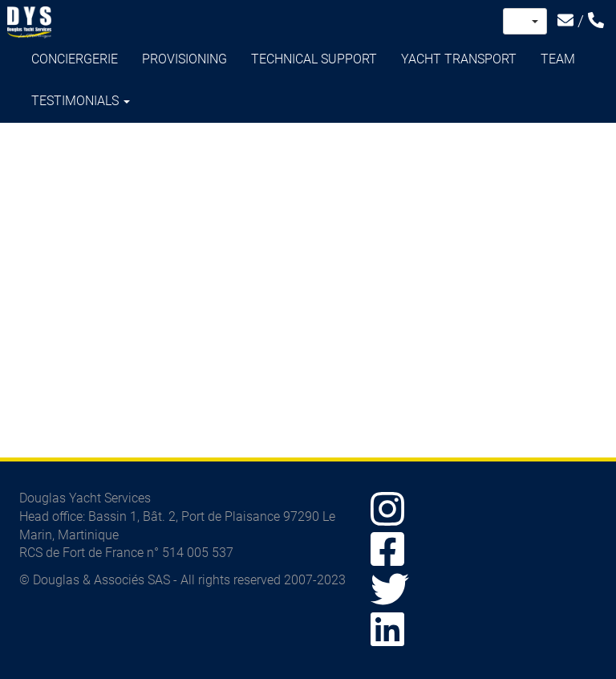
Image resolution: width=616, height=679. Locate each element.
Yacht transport (459, 59)
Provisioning (184, 59)
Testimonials (81, 101)
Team (558, 59)
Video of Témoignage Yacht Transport (308, 281)
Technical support (314, 59)
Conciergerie (75, 59)
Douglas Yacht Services (30, 22)
